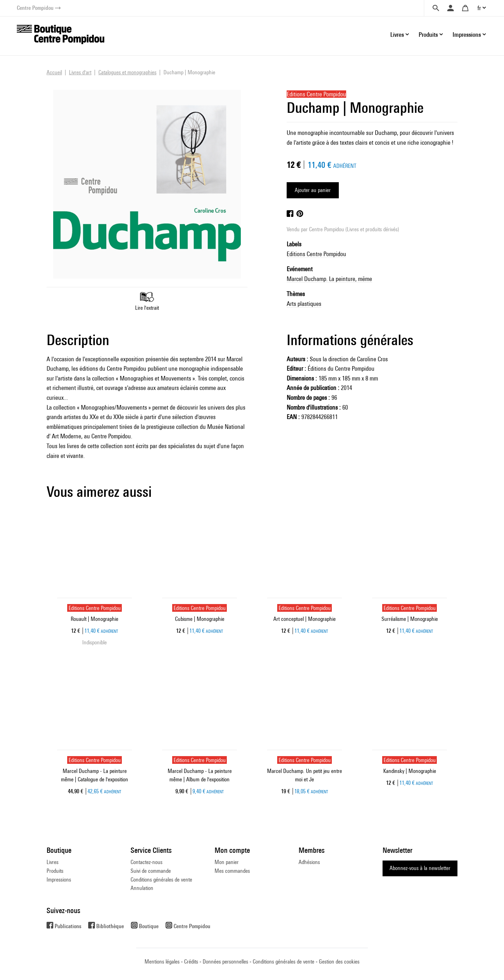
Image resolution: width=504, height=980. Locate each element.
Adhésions (309, 862)
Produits (55, 871)
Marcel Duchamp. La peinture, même (329, 279)
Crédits (191, 962)
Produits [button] (428, 35)
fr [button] (479, 8)
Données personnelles (225, 962)
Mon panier (227, 862)
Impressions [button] (467, 35)
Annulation (142, 888)
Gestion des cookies (339, 962)
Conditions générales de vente (161, 880)
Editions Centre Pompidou (316, 254)
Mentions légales (162, 962)
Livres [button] (397, 35)
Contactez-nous (146, 862)
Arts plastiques (304, 304)
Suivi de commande (151, 871)
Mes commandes (232, 871)
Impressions (59, 880)
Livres (52, 862)
